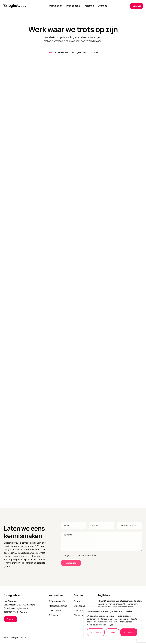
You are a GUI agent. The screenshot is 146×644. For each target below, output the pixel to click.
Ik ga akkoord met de (79, 555)
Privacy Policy (91, 555)
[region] (112, 623)
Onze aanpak (73, 6)
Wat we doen (56, 6)
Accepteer (129, 632)
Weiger (112, 632)
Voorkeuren (96, 632)
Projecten (89, 6)
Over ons (102, 6)
